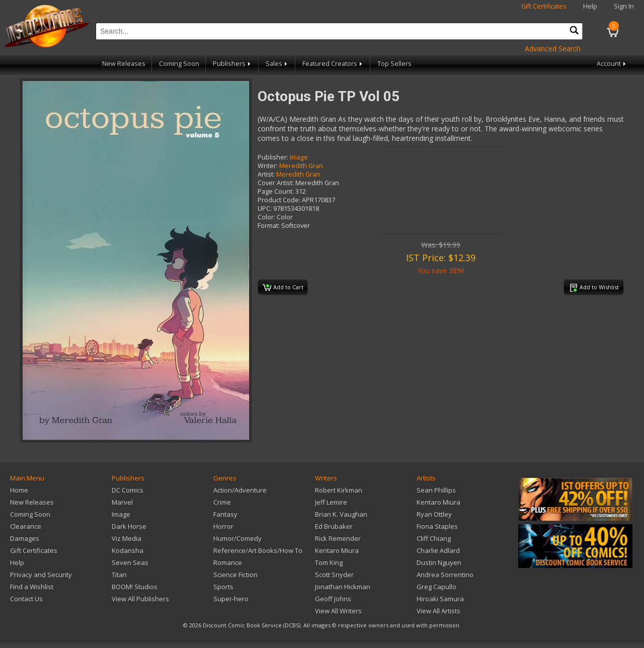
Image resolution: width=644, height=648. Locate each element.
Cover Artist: (276, 183)
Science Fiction (235, 575)
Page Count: (276, 191)
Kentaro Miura (337, 550)
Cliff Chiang (434, 538)
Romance (228, 562)
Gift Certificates (544, 6)
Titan (119, 575)
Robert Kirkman (339, 490)
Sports (223, 587)
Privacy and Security (41, 575)
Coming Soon (179, 64)
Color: (266, 217)
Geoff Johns (333, 599)
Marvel (122, 502)
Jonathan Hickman (343, 587)
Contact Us (26, 599)
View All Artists (438, 611)
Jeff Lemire (331, 502)
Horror (223, 526)
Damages (25, 538)
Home (19, 490)
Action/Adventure (240, 490)
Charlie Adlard (438, 550)
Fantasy (225, 514)
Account (612, 64)
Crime (222, 502)
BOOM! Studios (135, 587)
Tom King (329, 562)
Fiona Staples (437, 526)
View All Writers (338, 611)
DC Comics (128, 490)
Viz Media (127, 538)
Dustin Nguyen (439, 562)
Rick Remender (338, 538)
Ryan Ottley (434, 514)
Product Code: (279, 200)
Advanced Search (553, 49)
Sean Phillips (436, 490)
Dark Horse (129, 526)
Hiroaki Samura (440, 599)
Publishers (232, 64)
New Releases (124, 64)
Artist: (266, 174)
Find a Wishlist (32, 587)
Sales (277, 64)
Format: (269, 226)
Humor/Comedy (237, 538)
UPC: (265, 209)
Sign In (624, 6)
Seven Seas (130, 562)
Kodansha (128, 550)
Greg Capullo (436, 587)
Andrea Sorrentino (445, 575)
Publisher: (273, 157)
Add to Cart (283, 288)
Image (299, 157)
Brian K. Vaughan (341, 514)
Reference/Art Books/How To (258, 550)
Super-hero (231, 599)
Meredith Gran (301, 166)
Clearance (26, 526)
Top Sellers (394, 64)
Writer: (268, 166)
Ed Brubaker (334, 526)
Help (590, 6)
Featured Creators (333, 64)
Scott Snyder (334, 575)
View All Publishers (140, 599)
